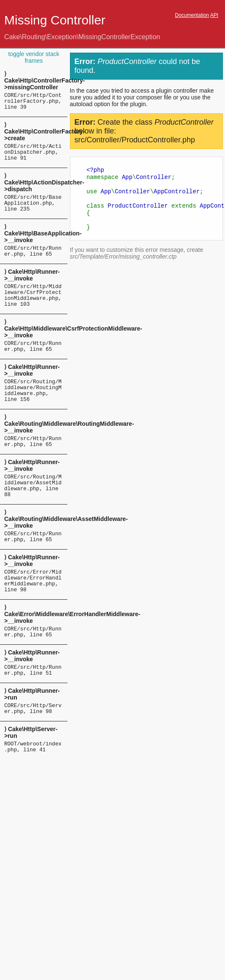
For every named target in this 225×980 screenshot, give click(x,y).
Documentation (192, 15)
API (214, 15)
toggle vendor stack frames (33, 57)
